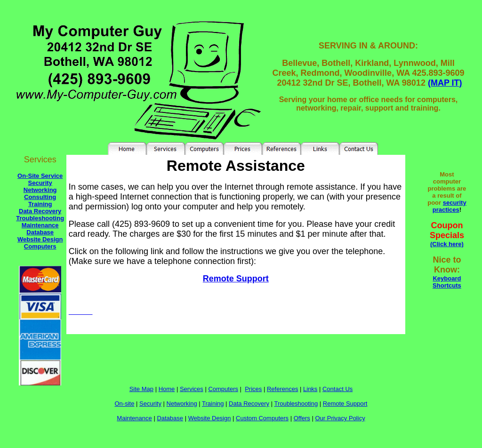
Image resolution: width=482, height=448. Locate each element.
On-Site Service (40, 176)
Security (40, 183)
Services (192, 389)
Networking (40, 190)
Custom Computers (262, 418)
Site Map (141, 389)
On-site (125, 404)
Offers (302, 418)
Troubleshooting (40, 218)
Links (310, 389)
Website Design (40, 239)
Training (40, 204)
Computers (40, 246)
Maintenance (40, 225)
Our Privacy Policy (340, 418)
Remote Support (236, 279)
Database (40, 232)
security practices (450, 206)
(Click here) (447, 244)
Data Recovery (40, 211)
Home (167, 389)
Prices (253, 389)
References (282, 389)
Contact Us (337, 389)
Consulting (40, 197)
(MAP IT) (445, 83)
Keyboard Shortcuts (447, 282)
